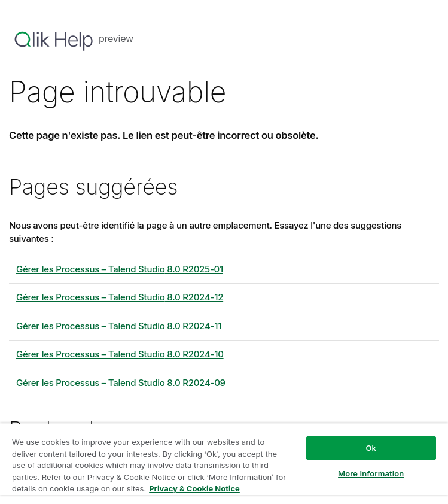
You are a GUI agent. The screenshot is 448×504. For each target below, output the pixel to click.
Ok (371, 448)
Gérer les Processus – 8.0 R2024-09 (121, 383)
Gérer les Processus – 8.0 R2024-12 (120, 297)
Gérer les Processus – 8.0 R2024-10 (120, 354)
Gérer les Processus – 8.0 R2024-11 (119, 326)
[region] (224, 464)
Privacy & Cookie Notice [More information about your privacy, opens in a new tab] (194, 488)
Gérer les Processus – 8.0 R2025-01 (120, 269)
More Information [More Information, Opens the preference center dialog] (371, 473)
